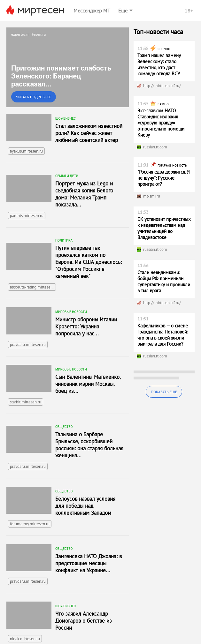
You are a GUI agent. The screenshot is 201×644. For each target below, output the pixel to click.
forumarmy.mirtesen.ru (30, 524)
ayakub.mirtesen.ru (26, 151)
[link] (68, 67)
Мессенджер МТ (92, 11)
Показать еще (164, 392)
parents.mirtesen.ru (27, 216)
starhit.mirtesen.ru (26, 402)
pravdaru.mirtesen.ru (28, 344)
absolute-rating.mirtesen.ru (33, 287)
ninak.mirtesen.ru (25, 639)
